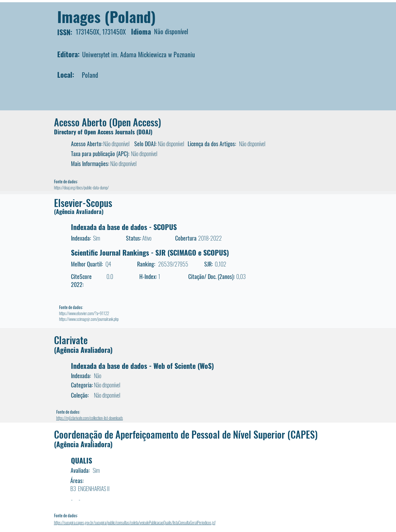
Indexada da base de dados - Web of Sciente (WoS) (142, 366)
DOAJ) (145, 132)
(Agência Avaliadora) (79, 211)
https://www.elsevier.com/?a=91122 (84, 313)
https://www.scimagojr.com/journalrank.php (89, 319)
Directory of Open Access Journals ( (96, 132)
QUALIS (82, 460)
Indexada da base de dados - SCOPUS (124, 227)
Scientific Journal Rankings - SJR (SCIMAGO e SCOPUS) (150, 252)
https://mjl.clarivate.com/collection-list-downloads (90, 418)
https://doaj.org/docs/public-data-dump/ (81, 187)
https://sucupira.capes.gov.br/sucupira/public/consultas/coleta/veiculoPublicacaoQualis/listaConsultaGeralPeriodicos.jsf (135, 522)
